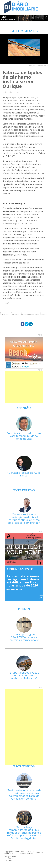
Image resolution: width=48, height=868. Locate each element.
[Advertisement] (24, 387)
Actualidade (4, 314)
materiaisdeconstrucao (30, 314)
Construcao (15, 314)
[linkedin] (31, 324)
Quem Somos (23, 852)
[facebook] (23, 324)
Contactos (39, 852)
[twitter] (27, 324)
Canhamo (44, 314)
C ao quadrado (9, 859)
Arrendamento (20, 569)
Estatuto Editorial (30, 852)
